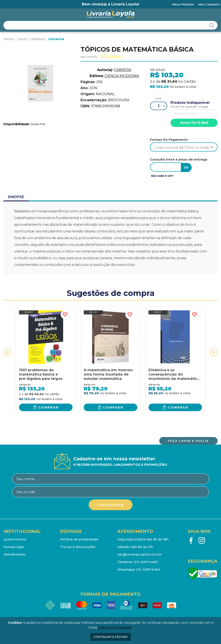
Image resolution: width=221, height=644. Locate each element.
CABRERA (123, 70)
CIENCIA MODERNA (122, 76)
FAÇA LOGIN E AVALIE (188, 440)
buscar (212, 25)
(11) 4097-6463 (146, 561)
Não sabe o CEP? (162, 176)
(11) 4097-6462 (148, 569)
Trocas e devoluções (78, 546)
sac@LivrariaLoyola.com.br (140, 554)
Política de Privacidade (115, 627)
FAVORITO (65, 314)
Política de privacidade (79, 539)
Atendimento (15, 554)
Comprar (48, 407)
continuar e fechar (110, 637)
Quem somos (15, 539)
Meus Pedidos (183, 4)
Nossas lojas (14, 546)
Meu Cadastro (209, 4)
